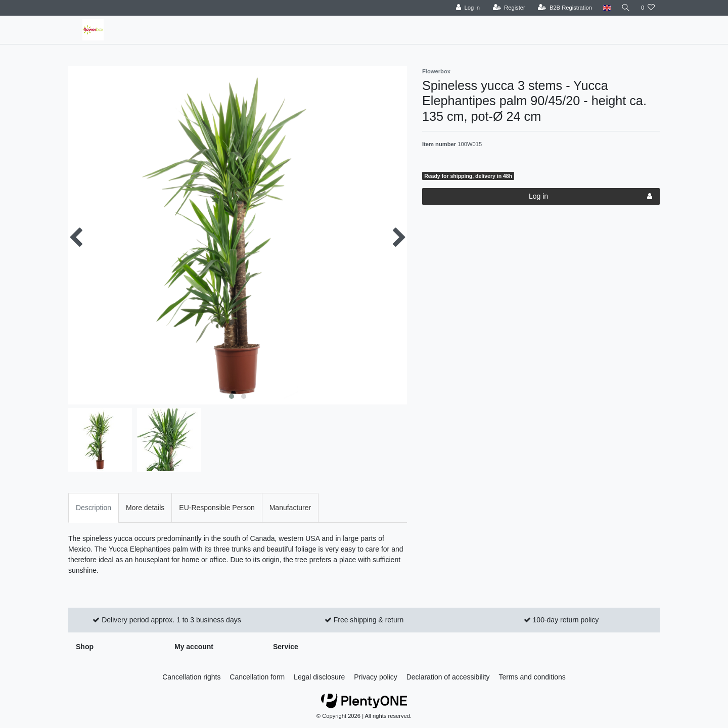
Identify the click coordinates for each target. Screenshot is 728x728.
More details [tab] (145, 508)
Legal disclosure (319, 677)
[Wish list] (648, 8)
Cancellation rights (191, 677)
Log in (590, 197)
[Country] (605, 8)
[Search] (625, 8)
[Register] (508, 8)
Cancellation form (257, 677)
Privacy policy (376, 677)
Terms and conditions (532, 677)
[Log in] (466, 8)
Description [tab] (94, 508)
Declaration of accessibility (448, 677)
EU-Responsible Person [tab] (217, 508)
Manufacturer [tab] (290, 508)
